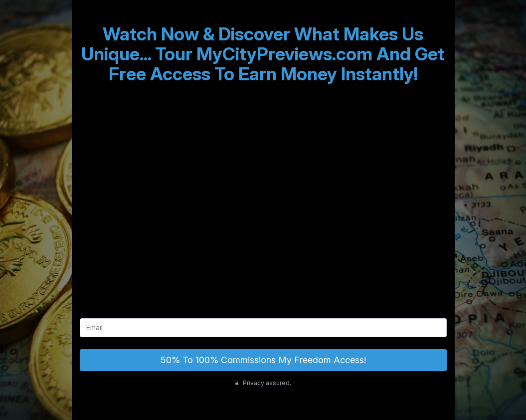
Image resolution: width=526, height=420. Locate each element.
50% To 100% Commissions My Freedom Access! (263, 360)
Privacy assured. (263, 383)
